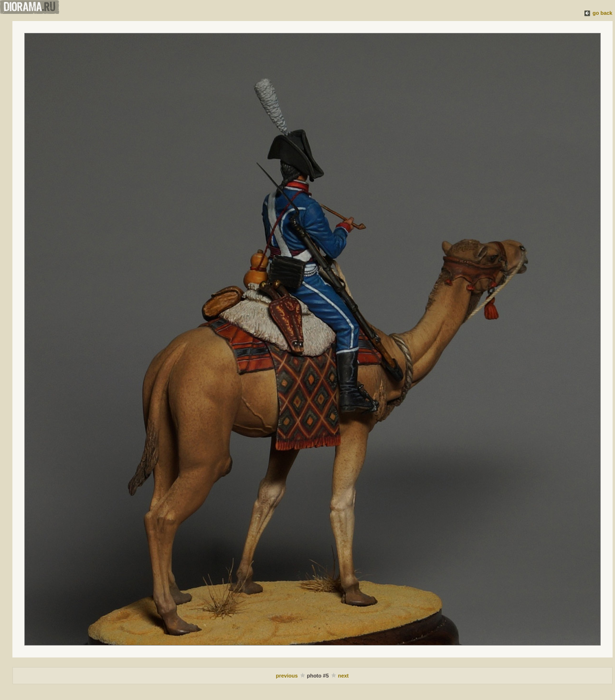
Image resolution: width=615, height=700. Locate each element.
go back (603, 13)
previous (288, 676)
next (344, 676)
